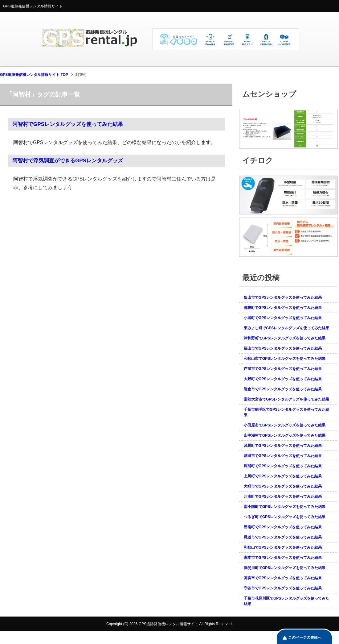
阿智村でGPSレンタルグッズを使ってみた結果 (68, 124)
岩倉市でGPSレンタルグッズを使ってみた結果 (283, 389)
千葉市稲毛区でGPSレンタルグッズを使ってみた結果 (286, 412)
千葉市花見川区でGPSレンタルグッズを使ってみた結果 (286, 601)
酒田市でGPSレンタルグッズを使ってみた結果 (283, 456)
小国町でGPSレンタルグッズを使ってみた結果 (283, 318)
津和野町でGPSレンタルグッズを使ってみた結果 (285, 338)
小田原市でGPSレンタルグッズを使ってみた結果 (285, 425)
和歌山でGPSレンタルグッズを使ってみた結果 (283, 547)
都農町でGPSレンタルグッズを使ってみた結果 (283, 308)
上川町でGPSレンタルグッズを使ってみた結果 (283, 476)
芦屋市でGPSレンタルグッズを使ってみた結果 (283, 369)
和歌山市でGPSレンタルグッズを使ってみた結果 (285, 359)
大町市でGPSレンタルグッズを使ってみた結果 (283, 486)
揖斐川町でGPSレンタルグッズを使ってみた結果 (285, 568)
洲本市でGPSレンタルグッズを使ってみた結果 (283, 558)
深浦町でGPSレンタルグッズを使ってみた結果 (283, 466)
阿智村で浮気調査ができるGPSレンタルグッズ (68, 161)
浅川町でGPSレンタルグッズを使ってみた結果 (283, 446)
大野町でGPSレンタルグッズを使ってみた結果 (283, 379)
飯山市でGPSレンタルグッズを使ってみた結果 (283, 297)
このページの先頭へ (305, 638)
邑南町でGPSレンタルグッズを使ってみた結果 (283, 527)
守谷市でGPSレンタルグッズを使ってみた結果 (283, 588)
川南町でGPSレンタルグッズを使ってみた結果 (283, 497)
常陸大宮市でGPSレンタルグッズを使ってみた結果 (286, 399)
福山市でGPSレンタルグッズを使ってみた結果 (283, 348)
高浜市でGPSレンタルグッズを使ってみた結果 (283, 578)
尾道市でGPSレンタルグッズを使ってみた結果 (283, 537)
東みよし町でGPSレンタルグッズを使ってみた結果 (286, 328)
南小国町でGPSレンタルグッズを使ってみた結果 (285, 507)
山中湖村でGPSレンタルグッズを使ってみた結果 (285, 435)
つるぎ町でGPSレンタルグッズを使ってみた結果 (285, 517)
